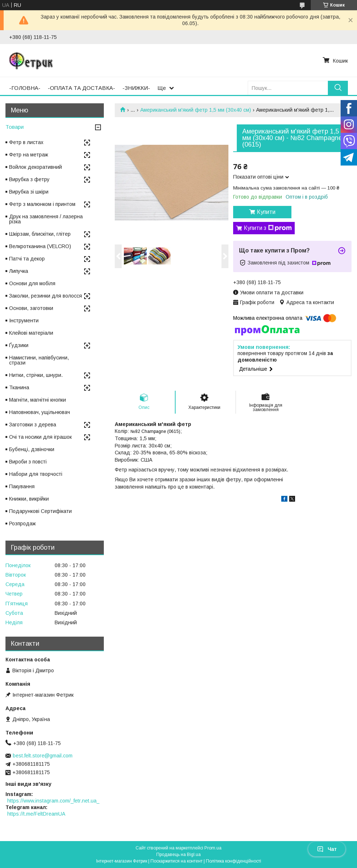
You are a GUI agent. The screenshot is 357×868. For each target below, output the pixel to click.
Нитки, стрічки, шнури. (36, 375)
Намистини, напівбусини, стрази (39, 360)
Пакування (22, 486)
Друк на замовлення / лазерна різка (46, 219)
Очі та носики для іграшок (40, 437)
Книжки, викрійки (29, 499)
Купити (266, 212)
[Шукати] (338, 88)
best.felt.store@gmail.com (43, 756)
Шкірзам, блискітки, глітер (40, 234)
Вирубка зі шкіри (29, 192)
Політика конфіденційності (234, 861)
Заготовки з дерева (33, 425)
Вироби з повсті (28, 462)
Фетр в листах (26, 142)
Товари (15, 127)
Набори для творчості (36, 474)
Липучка (19, 271)
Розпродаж (22, 523)
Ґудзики (19, 345)
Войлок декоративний (36, 167)
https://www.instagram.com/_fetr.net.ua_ (53, 801)
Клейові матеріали (31, 333)
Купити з (268, 228)
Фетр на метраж (29, 155)
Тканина (19, 387)
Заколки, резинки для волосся (46, 296)
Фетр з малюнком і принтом (42, 204)
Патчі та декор (27, 259)
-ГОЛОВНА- (25, 88)
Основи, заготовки (31, 308)
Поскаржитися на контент (176, 861)
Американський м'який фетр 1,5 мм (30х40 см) (196, 110)
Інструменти (24, 320)
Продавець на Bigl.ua (178, 855)
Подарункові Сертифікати (40, 511)
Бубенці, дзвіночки (32, 449)
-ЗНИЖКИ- (136, 88)
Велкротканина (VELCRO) (40, 246)
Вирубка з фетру (29, 179)
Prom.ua (213, 848)
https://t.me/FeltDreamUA (36, 814)
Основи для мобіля (32, 283)
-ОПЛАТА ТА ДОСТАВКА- (81, 88)
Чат (327, 849)
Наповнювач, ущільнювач (40, 412)
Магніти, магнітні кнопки (38, 400)
